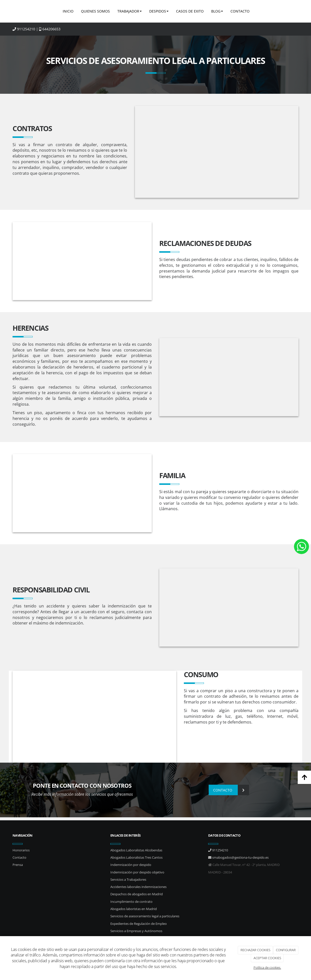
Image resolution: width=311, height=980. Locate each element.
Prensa (18, 865)
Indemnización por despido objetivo (137, 872)
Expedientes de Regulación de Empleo (139, 924)
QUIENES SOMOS (95, 11)
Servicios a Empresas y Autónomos (136, 931)
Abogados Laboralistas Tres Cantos (136, 857)
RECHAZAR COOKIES (255, 950)
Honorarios (21, 850)
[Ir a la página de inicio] (11, 11)
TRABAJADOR (130, 11)
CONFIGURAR (286, 950)
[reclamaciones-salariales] (229, 377)
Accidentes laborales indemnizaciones (138, 887)
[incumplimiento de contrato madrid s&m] (217, 152)
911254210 (24, 29)
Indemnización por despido (131, 865)
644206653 (50, 29)
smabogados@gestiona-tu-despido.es (238, 857)
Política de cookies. (267, 967)
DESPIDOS (159, 11)
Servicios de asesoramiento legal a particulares (145, 916)
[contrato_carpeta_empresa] (229, 607)
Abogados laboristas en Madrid (134, 909)
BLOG (217, 11)
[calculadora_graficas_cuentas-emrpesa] (82, 261)
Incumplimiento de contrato (131, 902)
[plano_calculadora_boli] (94, 717)
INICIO (68, 11)
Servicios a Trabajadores (128, 879)
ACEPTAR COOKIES (267, 958)
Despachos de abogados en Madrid (137, 894)
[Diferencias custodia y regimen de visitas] (82, 493)
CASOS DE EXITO (190, 11)
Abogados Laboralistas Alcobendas (136, 850)
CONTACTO (240, 11)
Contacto (19, 857)
